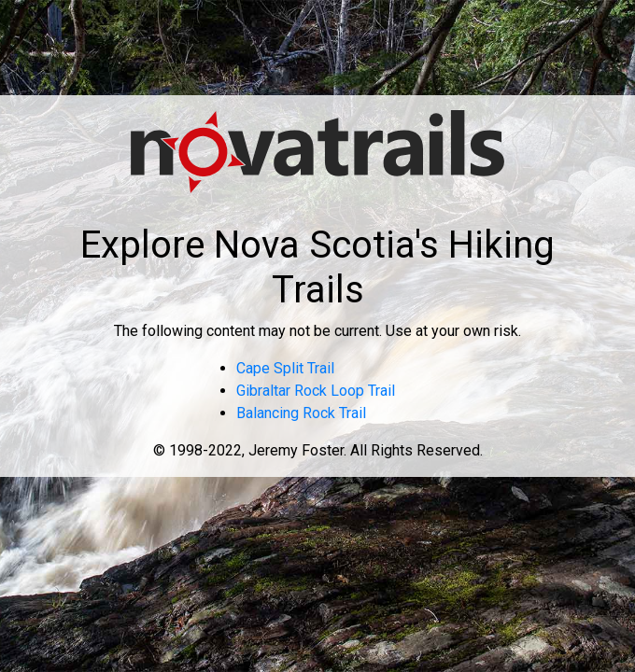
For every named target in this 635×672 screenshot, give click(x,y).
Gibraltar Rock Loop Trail (316, 391)
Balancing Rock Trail (301, 413)
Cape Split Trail (285, 368)
